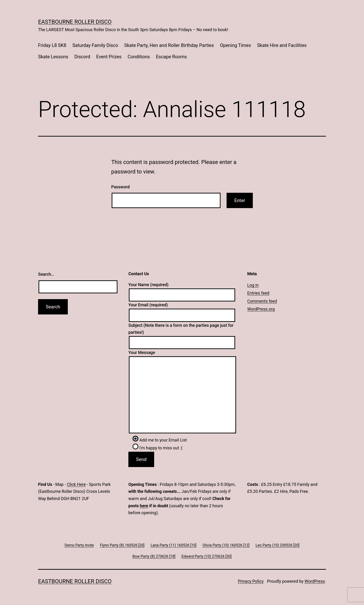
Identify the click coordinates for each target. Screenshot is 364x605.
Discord (82, 57)
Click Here (76, 484)
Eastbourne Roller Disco (75, 22)
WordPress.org (261, 309)
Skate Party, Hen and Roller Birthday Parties (169, 45)
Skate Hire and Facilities (282, 45)
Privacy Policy (251, 581)
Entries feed (258, 293)
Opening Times (235, 45)
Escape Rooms (171, 57)
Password (120, 187)
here (144, 506)
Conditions (139, 57)
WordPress (315, 581)
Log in (253, 285)
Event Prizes (109, 57)
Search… (46, 274)
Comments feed (262, 301)
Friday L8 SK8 (52, 45)
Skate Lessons (53, 57)
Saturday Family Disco (95, 45)
